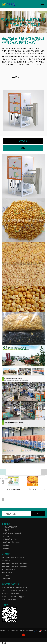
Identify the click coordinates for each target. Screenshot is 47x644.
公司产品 (22, 29)
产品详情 (23, 141)
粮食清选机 (7, 579)
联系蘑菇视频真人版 (10, 539)
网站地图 (6, 548)
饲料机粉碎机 (8, 572)
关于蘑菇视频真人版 (10, 527)
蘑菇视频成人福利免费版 (11, 542)
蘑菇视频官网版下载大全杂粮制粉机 (15, 566)
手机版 (45, 631)
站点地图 (6, 545)
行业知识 (6, 536)
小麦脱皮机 (33, 489)
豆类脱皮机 (30, 29)
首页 (14, 29)
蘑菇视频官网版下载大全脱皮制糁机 (15, 563)
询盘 (23, 148)
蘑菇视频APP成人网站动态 (12, 533)
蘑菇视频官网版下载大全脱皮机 (14, 557)
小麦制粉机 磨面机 (14, 489)
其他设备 (6, 576)
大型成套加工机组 (9, 569)
